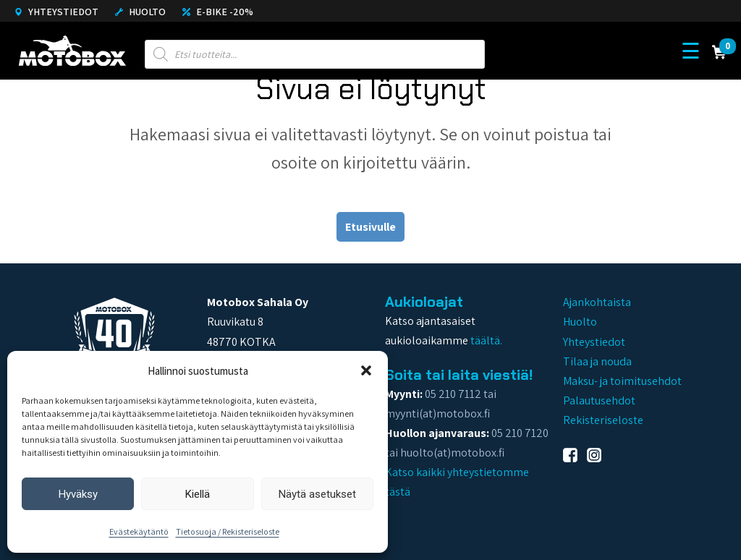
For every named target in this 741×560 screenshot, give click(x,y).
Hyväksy (78, 494)
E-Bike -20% (218, 12)
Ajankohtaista (597, 302)
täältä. (486, 340)
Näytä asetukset (317, 494)
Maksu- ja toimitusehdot (622, 381)
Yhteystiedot (56, 12)
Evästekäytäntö (139, 531)
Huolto (140, 12)
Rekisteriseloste (603, 420)
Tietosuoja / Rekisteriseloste (228, 531)
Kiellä (198, 494)
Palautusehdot (599, 400)
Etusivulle (370, 227)
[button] (366, 370)
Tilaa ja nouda (597, 361)
